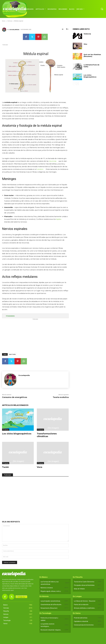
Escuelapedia (14, 30)
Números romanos (47, 588)
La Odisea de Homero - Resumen (85, 601)
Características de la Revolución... (51, 605)
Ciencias (6, 430)
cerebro (40, 169)
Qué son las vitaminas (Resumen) (92, 55)
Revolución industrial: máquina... (51, 630)
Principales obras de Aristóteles (84, 585)
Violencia (87, 34)
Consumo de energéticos (15, 397)
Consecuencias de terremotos (84, 625)
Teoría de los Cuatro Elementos (84, 582)
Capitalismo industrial (81, 621)
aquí (12, 590)
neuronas (53, 161)
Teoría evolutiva (61, 397)
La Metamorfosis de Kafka (92, 66)
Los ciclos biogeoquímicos (17, 434)
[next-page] (77, 84)
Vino (85, 44)
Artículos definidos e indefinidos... (85, 608)
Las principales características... (51, 601)
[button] (102, 9)
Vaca (40, 467)
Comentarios (10, 316)
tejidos (59, 219)
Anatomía (12, 354)
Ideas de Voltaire (79, 589)
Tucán (5, 467)
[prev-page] (74, 84)
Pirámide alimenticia (81, 618)
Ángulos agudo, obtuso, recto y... (51, 591)
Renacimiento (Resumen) (49, 608)
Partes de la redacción (81, 605)
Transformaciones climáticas (47, 435)
